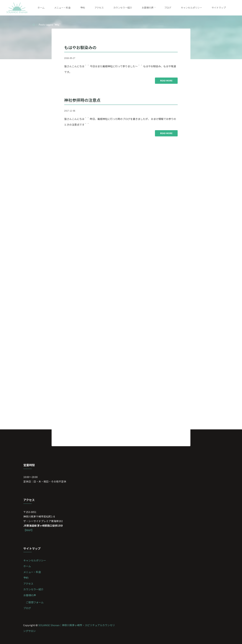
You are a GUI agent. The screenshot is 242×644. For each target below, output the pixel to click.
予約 (26, 578)
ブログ (27, 608)
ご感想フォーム (35, 602)
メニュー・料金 (32, 572)
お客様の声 (30, 595)
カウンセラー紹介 (33, 589)
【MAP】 (29, 530)
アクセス (28, 584)
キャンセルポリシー (35, 560)
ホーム (27, 566)
